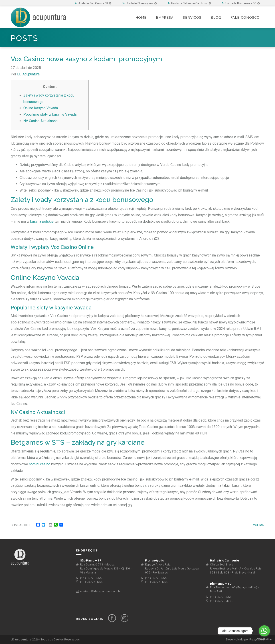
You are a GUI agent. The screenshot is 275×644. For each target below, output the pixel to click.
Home (141, 18)
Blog (216, 18)
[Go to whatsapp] (264, 631)
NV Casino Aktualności (41, 121)
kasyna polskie (42, 221)
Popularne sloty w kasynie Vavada (50, 114)
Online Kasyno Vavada (41, 108)
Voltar (259, 525)
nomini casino (40, 464)
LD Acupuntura (28, 74)
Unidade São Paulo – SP (93, 3)
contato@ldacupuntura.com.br (100, 591)
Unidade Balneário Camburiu (189, 3)
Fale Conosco (245, 18)
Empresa (165, 18)
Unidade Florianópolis (140, 3)
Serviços (192, 18)
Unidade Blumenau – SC (241, 3)
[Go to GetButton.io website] (264, 639)
